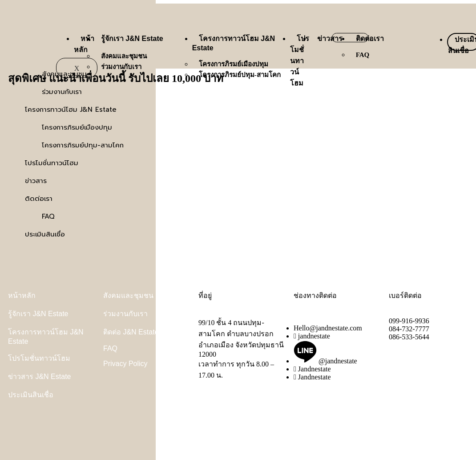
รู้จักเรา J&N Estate (132, 39)
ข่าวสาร (330, 39)
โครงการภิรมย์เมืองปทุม (234, 64)
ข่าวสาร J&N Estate (39, 377)
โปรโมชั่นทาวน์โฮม (300, 61)
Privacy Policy (125, 364)
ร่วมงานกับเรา (121, 67)
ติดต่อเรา (370, 39)
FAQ (363, 55)
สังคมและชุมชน (124, 56)
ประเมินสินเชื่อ (31, 395)
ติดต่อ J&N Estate (131, 332)
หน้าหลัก (22, 295)
